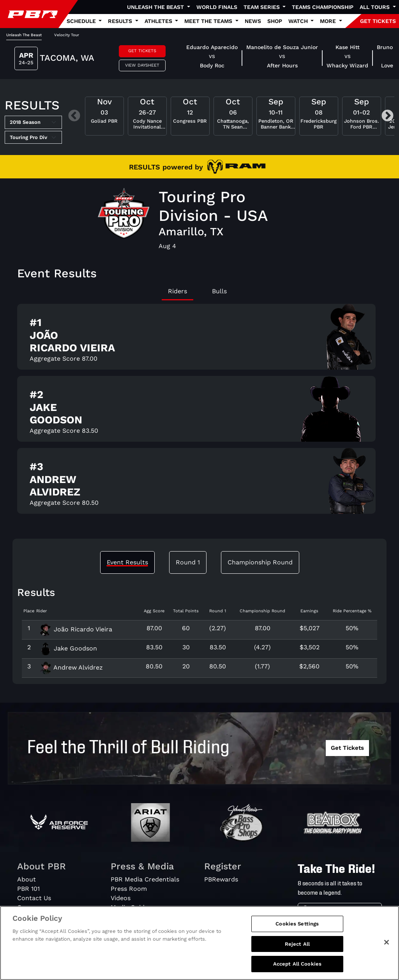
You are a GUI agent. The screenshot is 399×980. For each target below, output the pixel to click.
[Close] (387, 945)
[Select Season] (33, 122)
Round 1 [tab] (188, 562)
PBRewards (221, 879)
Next (388, 116)
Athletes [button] (159, 21)
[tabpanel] (199, 412)
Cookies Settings (297, 926)
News (253, 21)
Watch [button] (299, 21)
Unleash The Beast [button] (156, 7)
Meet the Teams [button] (209, 21)
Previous (74, 116)
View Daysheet (142, 65)
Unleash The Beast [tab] (24, 35)
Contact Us (34, 898)
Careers (29, 907)
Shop (275, 21)
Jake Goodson (68, 648)
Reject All (297, 946)
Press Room (129, 889)
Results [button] (121, 21)
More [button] (329, 21)
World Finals (217, 7)
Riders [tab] (177, 291)
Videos (121, 898)
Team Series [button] (262, 7)
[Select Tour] (33, 137)
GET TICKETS (378, 21)
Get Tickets (142, 51)
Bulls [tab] (219, 291)
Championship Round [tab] (260, 562)
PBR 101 (28, 889)
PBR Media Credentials (145, 879)
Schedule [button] (82, 21)
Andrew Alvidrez (71, 667)
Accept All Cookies (297, 967)
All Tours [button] (375, 7)
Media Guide (129, 907)
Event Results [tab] (127, 562)
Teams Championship (323, 7)
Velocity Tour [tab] (67, 35)
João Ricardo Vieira (76, 629)
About (26, 879)
